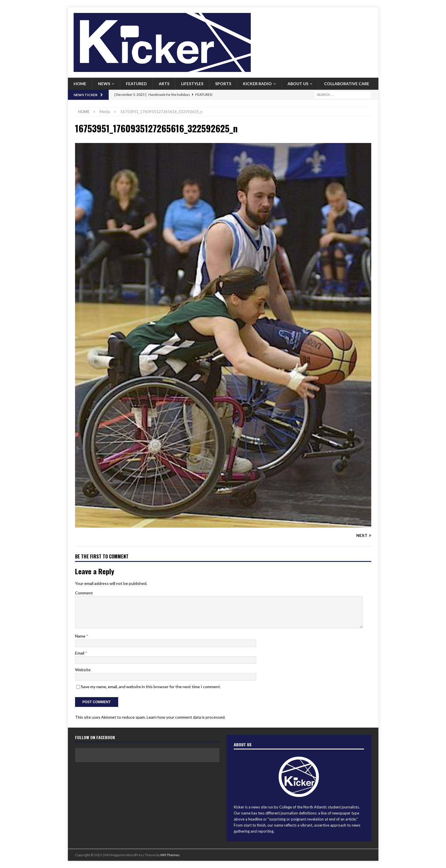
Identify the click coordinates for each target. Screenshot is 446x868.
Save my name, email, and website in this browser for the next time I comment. (151, 687)
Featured (136, 84)
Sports (223, 84)
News (104, 84)
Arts (164, 84)
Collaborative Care (347, 84)
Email (80, 653)
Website (83, 670)
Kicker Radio (257, 84)
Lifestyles (192, 84)
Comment (84, 593)
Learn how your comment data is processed (186, 717)
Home (80, 84)
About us (298, 84)
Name (81, 636)
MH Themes (170, 855)
